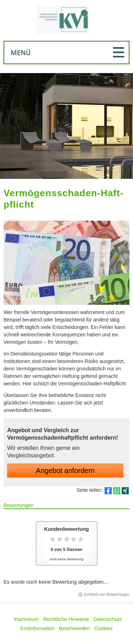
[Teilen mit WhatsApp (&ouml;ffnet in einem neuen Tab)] (117, 491)
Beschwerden (74, 628)
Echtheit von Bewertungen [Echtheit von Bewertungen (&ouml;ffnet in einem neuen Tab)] (107, 594)
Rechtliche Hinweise (66, 619)
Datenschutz (107, 619)
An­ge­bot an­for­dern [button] (65, 470)
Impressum (26, 619)
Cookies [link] (103, 628)
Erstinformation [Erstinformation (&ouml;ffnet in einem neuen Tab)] (38, 628)
